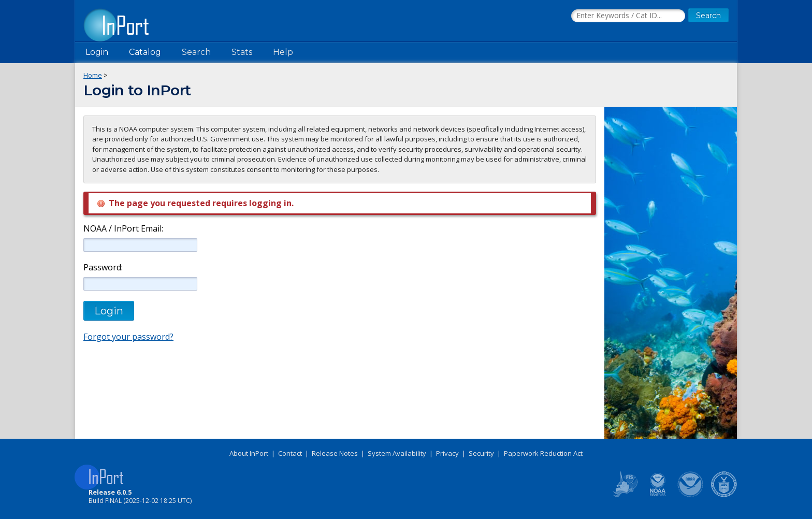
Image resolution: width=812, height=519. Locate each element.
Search (196, 52)
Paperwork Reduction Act (543, 453)
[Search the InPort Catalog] (628, 16)
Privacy (447, 453)
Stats (242, 52)
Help (283, 52)
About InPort (249, 453)
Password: (103, 268)
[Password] (140, 284)
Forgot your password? (128, 337)
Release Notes (335, 453)
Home (93, 75)
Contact (290, 453)
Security (481, 453)
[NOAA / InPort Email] (140, 245)
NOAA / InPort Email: (122, 229)
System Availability (397, 453)
